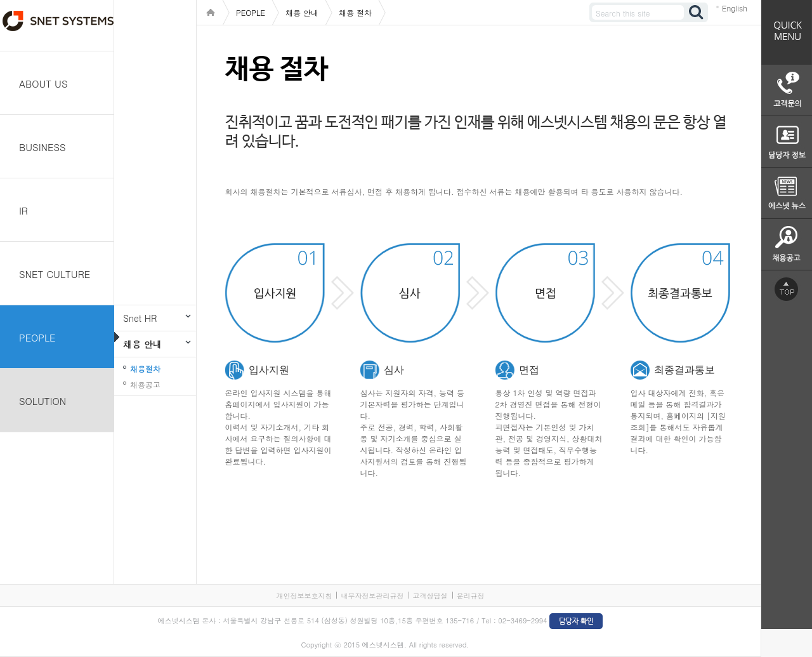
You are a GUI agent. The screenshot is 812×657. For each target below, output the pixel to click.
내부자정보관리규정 (372, 596)
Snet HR (140, 318)
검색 (697, 12)
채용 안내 (142, 344)
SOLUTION (43, 401)
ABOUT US (43, 83)
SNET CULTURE (55, 274)
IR (23, 210)
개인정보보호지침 (304, 596)
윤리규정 (471, 596)
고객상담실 (430, 596)
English (735, 8)
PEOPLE (37, 337)
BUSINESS (43, 147)
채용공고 (145, 384)
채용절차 (145, 368)
